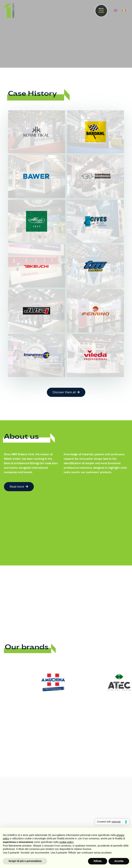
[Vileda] (95, 355)
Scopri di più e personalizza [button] (25, 861)
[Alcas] (37, 221)
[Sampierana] (95, 176)
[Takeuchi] (37, 266)
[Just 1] (37, 311)
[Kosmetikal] (37, 132)
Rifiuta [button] (98, 861)
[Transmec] (37, 355)
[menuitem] (116, 11)
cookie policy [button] (66, 842)
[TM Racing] (95, 266)
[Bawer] (37, 176)
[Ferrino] (95, 311)
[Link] (9, 11)
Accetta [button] (119, 861)
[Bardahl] (95, 132)
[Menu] (101, 11)
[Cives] (95, 221)
